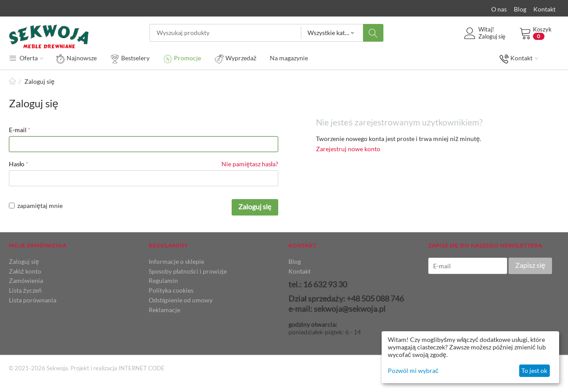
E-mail (18, 130)
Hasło (17, 164)
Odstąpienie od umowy (181, 300)
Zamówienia (26, 280)
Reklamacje (164, 310)
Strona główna (12, 81)
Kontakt (544, 9)
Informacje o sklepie (176, 261)
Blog (520, 9)
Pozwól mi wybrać (413, 370)
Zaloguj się (255, 206)
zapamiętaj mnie (36, 206)
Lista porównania (33, 300)
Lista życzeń (25, 290)
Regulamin (163, 280)
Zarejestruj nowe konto (348, 149)
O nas (499, 9)
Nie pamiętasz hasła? (250, 164)
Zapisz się (530, 265)
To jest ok (534, 370)
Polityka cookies (171, 290)
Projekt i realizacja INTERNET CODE (118, 368)
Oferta (26, 58)
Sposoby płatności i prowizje (188, 271)
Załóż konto (25, 271)
